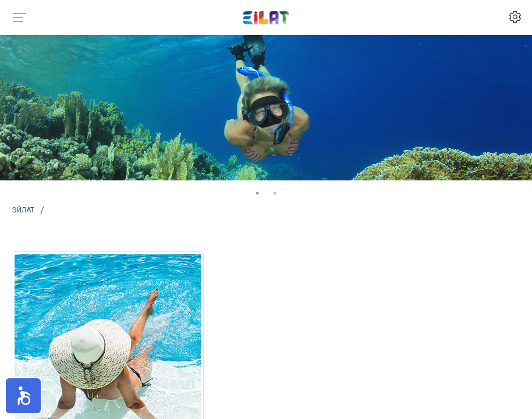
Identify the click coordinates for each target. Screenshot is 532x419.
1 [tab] (257, 193)
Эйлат (23, 209)
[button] (23, 396)
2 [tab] (275, 193)
